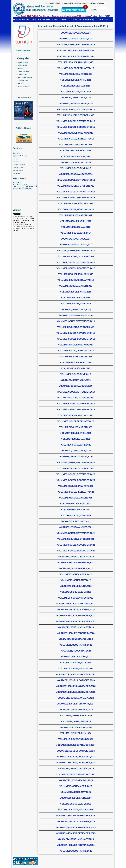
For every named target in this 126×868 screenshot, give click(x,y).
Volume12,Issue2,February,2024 (76, 704)
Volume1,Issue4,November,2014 (76, 50)
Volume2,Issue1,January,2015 (76, 62)
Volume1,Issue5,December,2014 (76, 56)
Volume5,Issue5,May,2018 (76, 298)
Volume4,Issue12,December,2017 (76, 268)
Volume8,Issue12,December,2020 (76, 480)
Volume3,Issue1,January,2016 (76, 133)
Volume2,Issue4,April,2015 (76, 80)
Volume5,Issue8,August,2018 (76, 315)
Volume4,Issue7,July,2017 (76, 239)
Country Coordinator (24, 71)
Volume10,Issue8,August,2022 (76, 598)
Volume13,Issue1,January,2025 (76, 768)
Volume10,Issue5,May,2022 (76, 580)
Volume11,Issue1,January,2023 (76, 627)
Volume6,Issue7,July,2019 (76, 380)
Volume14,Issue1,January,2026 (76, 839)
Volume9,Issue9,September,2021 (76, 533)
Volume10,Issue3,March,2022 (76, 568)
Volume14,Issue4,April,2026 (76, 851)
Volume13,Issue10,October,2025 (76, 821)
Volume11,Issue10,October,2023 (76, 680)
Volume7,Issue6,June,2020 (76, 445)
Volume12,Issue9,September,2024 (76, 745)
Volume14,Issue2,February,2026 (76, 845)
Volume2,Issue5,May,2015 (76, 86)
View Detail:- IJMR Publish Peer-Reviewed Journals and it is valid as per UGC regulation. (54, 16)
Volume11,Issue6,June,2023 (76, 657)
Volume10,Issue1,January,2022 (76, 557)
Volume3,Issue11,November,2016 (76, 192)
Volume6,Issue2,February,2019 (76, 351)
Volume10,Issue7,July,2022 (76, 592)
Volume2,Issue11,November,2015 (76, 121)
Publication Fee (22, 66)
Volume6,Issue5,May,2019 (76, 368)
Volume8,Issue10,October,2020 (76, 468)
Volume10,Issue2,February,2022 (76, 562)
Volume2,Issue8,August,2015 (76, 103)
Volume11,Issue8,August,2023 (76, 668)
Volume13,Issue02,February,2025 (76, 774)
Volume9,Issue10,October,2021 (76, 539)
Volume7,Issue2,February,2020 (76, 421)
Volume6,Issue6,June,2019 (76, 374)
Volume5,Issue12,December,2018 (76, 339)
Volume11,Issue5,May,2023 (76, 651)
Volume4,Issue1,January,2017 (76, 203)
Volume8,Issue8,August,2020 (76, 457)
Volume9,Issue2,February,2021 (76, 492)
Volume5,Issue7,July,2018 (76, 309)
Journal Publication (19, 216)
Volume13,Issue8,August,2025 (76, 810)
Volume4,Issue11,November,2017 (76, 262)
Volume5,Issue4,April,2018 (76, 292)
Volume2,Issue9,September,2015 (76, 109)
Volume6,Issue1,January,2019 (76, 345)
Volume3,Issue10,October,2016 (76, 186)
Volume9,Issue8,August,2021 (76, 527)
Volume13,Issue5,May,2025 (76, 792)
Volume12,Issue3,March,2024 (76, 710)
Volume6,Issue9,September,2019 (76, 392)
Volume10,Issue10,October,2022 (76, 610)
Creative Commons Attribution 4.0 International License (23, 220)
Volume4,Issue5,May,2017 (76, 227)
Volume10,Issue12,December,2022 (76, 621)
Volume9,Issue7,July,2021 (76, 521)
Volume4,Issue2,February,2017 (76, 209)
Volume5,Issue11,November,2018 (76, 333)
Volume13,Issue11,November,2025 (76, 827)
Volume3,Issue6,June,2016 (76, 168)
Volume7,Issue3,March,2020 (76, 427)
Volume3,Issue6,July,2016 (76, 162)
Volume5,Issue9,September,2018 (76, 321)
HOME (16, 19)
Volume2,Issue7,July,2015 (76, 98)
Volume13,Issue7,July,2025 (76, 804)
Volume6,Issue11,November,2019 (76, 404)
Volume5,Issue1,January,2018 (76, 274)
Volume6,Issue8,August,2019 (76, 386)
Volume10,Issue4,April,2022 (76, 574)
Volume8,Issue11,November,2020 (76, 474)
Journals (56, 19)
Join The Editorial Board (25, 77)
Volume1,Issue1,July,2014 (76, 33)
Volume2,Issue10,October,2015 (76, 115)
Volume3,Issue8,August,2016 (76, 174)
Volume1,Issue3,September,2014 (76, 45)
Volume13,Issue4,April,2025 (76, 786)
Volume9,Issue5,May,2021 (76, 510)
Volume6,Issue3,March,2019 (76, 357)
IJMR (30, 216)
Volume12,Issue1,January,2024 (76, 698)
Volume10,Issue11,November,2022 (76, 615)
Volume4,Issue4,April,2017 (76, 221)
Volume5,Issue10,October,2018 (76, 327)
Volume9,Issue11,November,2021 (76, 545)
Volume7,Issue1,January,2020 (76, 415)
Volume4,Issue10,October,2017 (76, 256)
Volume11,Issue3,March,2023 (76, 639)
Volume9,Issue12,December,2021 (76, 551)
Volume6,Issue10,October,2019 (76, 398)
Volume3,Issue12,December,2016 (76, 198)
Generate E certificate (24, 86)
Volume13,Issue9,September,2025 (76, 816)
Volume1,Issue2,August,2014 (76, 39)
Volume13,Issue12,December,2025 (76, 833)
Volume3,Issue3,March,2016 (76, 145)
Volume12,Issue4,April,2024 (76, 716)
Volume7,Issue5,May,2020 (76, 439)
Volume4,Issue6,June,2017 (76, 233)
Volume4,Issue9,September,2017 (76, 251)
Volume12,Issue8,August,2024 (76, 739)
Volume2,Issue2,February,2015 (76, 68)
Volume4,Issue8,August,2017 (76, 245)
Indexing (20, 68)
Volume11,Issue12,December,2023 (76, 692)
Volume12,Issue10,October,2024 (76, 751)
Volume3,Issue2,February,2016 (76, 139)
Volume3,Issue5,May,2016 (76, 156)
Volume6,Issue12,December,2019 (76, 409)
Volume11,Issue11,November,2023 (76, 686)
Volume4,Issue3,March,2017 (76, 215)
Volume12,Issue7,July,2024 (76, 733)
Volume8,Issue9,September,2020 (76, 462)
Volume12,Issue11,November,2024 (76, 757)
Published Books (23, 51)
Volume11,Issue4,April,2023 (76, 645)
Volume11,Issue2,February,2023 (76, 633)
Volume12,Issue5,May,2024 (76, 721)
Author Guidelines (23, 63)
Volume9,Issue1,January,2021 (76, 486)
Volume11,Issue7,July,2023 (76, 663)
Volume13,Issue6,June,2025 (76, 798)
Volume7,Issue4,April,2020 (76, 433)
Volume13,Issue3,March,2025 (76, 780)
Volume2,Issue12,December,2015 (76, 127)
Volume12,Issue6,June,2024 (76, 727)
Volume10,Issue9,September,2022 (76, 604)
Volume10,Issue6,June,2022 (76, 586)
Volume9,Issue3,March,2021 (76, 498)
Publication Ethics (23, 80)
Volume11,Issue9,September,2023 (76, 674)
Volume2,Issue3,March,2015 (76, 74)
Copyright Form (86, 19)
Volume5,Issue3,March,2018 (76, 286)
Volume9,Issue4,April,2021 (76, 504)
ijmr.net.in (28, 224)
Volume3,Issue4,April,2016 (76, 151)
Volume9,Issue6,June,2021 (76, 515)
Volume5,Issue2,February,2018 (76, 280)
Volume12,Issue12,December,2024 (76, 763)
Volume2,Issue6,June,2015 (76, 92)
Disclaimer (21, 83)
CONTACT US (18, 22)
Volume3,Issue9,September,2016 (76, 180)
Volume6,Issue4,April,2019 (76, 362)
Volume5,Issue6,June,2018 (76, 304)
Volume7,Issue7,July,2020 (76, 451)
